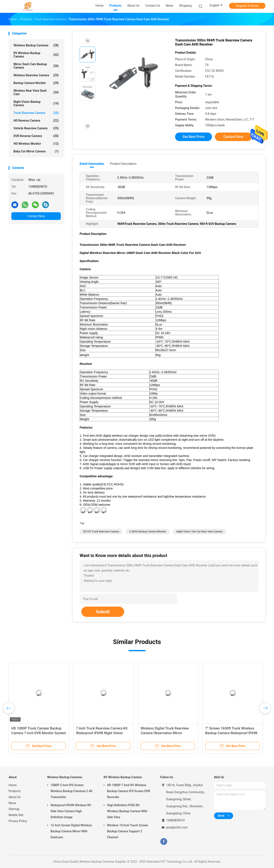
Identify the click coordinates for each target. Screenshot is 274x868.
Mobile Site (16, 815)
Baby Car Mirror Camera (36, 151)
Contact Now (36, 216)
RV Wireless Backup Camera (36, 55)
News (12, 803)
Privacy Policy (18, 821)
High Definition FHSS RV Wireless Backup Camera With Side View (127, 811)
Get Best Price (194, 137)
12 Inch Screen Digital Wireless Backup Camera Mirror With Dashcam (71, 831)
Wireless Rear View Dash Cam (36, 92)
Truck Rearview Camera (36, 113)
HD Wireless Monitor (36, 144)
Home (13, 785)
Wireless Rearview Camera (36, 75)
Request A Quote (247, 6)
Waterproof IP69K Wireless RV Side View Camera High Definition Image (71, 811)
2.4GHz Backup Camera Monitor (148, 532)
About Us (15, 797)
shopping (185, 6)
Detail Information (92, 164)
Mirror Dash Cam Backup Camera (36, 66)
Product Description (123, 164)
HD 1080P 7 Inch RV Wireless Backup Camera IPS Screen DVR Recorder (129, 791)
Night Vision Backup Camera (36, 103)
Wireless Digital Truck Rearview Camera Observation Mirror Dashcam (165, 733)
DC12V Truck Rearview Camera (101, 532)
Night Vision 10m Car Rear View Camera (200, 532)
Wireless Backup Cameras (36, 45)
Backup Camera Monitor (36, 83)
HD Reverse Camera (36, 121)
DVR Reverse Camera (36, 136)
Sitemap (14, 809)
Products (15, 791)
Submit (103, 612)
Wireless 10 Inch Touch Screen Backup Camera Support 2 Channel (128, 831)
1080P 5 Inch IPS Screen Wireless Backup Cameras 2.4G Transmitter (71, 791)
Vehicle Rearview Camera (36, 128)
